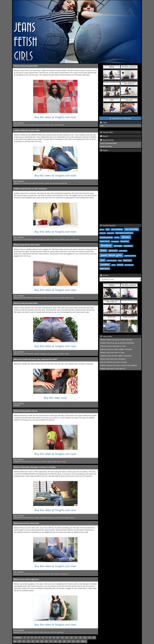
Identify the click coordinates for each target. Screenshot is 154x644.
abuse (102, 230)
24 (37, 641)
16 (85, 638)
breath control (106, 237)
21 (24, 641)
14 (76, 638)
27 (51, 641)
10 (58, 638)
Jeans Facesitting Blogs (109, 143)
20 (19, 641)
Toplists (104, 150)
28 (55, 641)
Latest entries (106, 336)
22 (28, 641)
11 (62, 638)
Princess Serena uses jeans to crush (113, 346)
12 (67, 638)
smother (32, 125)
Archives (104, 275)
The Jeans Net (25, 183)
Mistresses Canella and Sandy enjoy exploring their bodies (35, 359)
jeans (37, 125)
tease (59, 462)
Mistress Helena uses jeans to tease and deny (116, 340)
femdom (47, 125)
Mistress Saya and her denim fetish (27, 245)
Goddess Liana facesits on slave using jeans (30, 189)
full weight (66, 518)
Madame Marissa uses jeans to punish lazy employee (119, 365)
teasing (63, 462)
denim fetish (38, 298)
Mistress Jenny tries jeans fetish (26, 66)
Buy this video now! (55, 398)
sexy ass (72, 518)
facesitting (125, 241)
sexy (58, 298)
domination (115, 241)
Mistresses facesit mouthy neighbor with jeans (116, 349)
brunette (45, 298)
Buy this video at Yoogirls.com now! (55, 117)
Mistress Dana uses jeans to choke (112, 353)
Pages (104, 122)
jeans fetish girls (59, 125)
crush (67, 239)
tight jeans (61, 632)
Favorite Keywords (108, 225)
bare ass (53, 298)
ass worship (53, 183)
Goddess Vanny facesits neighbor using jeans (116, 356)
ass (40, 125)
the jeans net (129, 265)
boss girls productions (124, 233)
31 (69, 641)
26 (46, 641)
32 (73, 641)
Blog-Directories (107, 140)
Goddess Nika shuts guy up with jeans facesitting (117, 343)
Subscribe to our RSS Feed (120, 118)
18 (94, 638)
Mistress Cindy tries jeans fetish (26, 303)
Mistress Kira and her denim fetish (26, 523)
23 (33, 641)
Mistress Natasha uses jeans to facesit (114, 362)
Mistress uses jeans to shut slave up (113, 369)
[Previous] (18, 638)
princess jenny (112, 260)
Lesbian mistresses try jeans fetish (27, 130)
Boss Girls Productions (27, 239)
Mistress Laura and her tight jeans (26, 579)
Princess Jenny (25, 125)
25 (42, 641)
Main (102, 126)
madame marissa (130, 256)
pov (43, 125)
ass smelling (117, 229)
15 (80, 638)
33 (78, 641)
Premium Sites (107, 132)
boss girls (111, 233)
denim (52, 125)
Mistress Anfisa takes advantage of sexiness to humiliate (35, 467)
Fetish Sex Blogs (106, 146)
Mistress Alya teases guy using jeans (113, 359)
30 (64, 641)
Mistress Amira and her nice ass (26, 411)
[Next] (84, 641)
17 (89, 638)
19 (15, 641)
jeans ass (50, 239)
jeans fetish (123, 251)
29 (60, 641)
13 (71, 638)
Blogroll (104, 136)
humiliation (62, 239)
